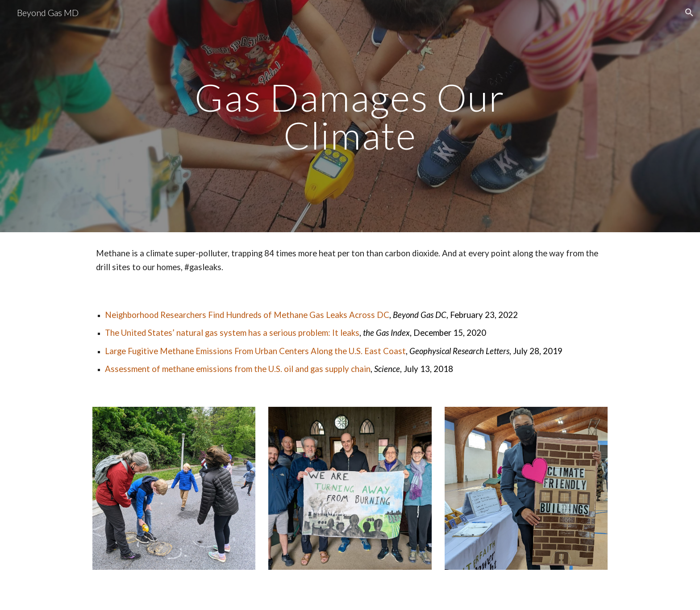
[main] (350, 116)
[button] (689, 13)
